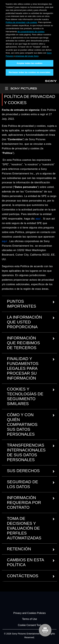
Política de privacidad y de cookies (21, 22)
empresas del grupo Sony (27, 56)
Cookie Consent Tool (29, 625)
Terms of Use (29, 619)
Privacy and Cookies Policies (29, 613)
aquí (38, 219)
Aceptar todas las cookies (30, 63)
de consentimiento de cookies (31, 32)
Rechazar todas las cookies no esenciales (30, 72)
